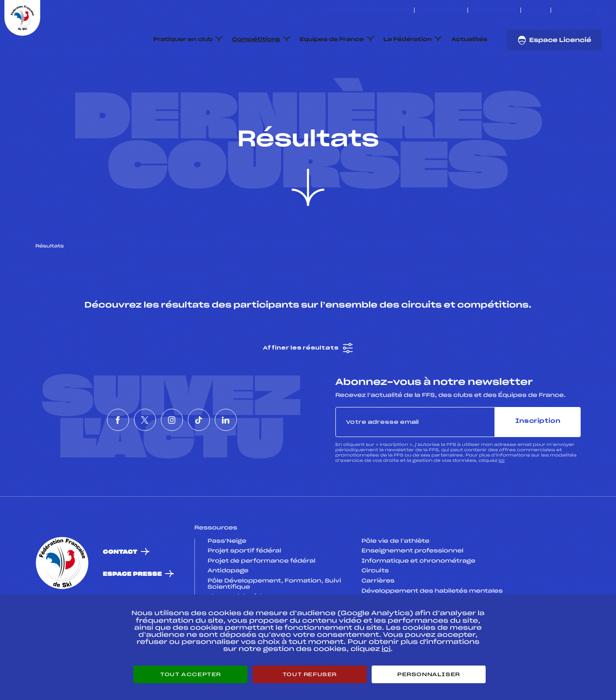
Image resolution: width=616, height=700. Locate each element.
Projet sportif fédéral (244, 593)
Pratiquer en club (183, 40)
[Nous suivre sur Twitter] (569, 10)
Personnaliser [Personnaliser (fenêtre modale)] (429, 674)
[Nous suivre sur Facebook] (559, 10)
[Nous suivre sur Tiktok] (589, 10)
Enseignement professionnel (413, 593)
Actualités (469, 40)
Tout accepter (190, 674)
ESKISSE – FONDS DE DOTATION (365, 10)
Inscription (538, 463)
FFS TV (536, 10)
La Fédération (408, 40)
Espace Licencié (554, 40)
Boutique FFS (494, 10)
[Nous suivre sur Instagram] (579, 10)
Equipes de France (332, 40)
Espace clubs (441, 10)
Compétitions (256, 40)
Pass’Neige (227, 583)
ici (502, 502)
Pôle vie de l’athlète (395, 583)
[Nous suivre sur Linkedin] (599, 10)
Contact (120, 594)
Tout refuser (310, 674)
